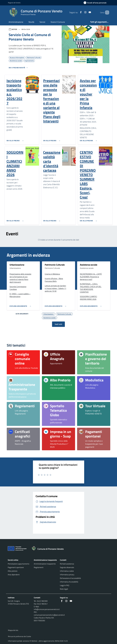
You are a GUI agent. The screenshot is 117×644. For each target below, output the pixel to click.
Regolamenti (39, 567)
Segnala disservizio (67, 567)
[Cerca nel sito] (106, 12)
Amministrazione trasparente (45, 564)
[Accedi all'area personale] (96, 3)
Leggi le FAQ (65, 585)
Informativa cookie (67, 571)
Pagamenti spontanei (16, 567)
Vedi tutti (58, 324)
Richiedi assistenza (67, 564)
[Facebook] (78, 12)
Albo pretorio (13, 571)
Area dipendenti (14, 575)
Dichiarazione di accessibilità (70, 578)
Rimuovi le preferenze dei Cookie (19, 636)
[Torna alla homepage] (49, 549)
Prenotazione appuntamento (18, 564)
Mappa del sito (13, 630)
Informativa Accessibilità (69, 582)
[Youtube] (87, 12)
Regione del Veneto (14, 3)
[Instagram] (82, 12)
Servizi (42, 22)
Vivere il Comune (58, 22)
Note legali (64, 589)
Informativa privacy (67, 575)
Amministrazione (16, 22)
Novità (31, 22)
